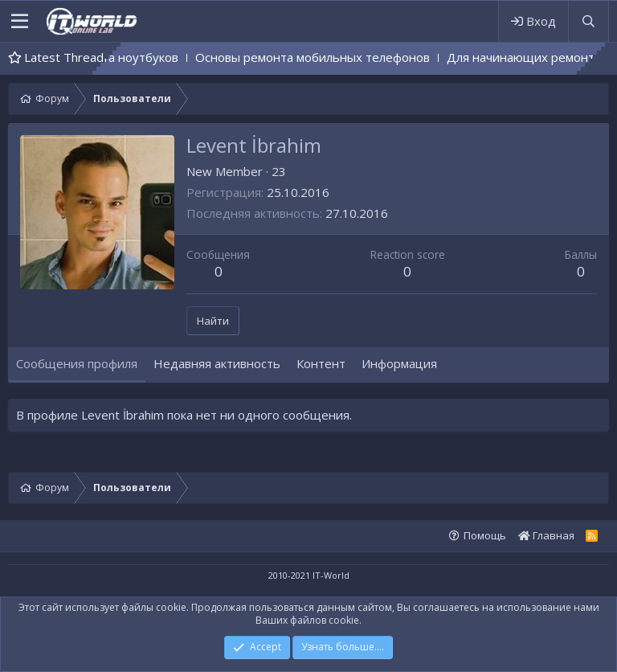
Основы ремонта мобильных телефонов (349, 57)
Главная (546, 535)
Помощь (485, 535)
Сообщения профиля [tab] (77, 363)
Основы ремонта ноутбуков (134, 57)
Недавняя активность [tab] (217, 363)
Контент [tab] (321, 363)
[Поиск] (588, 21)
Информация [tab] (399, 363)
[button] (20, 22)
